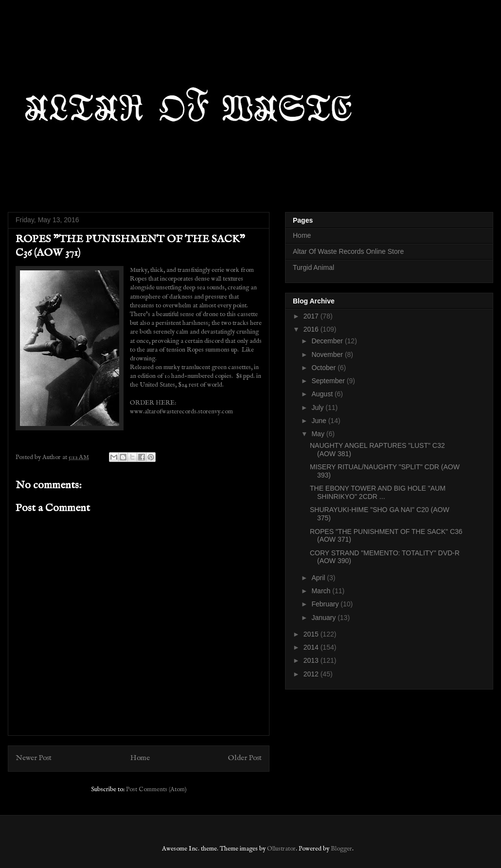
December (328, 341)
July (318, 407)
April (319, 578)
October (324, 368)
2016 (312, 329)
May (319, 434)
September (329, 381)
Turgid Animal (313, 267)
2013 (312, 660)
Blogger (341, 849)
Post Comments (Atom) (156, 789)
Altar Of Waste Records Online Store (348, 251)
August (323, 394)
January (324, 618)
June (320, 421)
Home (140, 758)
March (322, 591)
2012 (312, 674)
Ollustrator (281, 849)
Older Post (245, 758)
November (328, 354)
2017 (312, 316)
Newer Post (34, 758)
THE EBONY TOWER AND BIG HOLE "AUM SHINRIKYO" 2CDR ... (378, 492)
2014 (312, 647)
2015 (312, 634)
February (326, 604)
